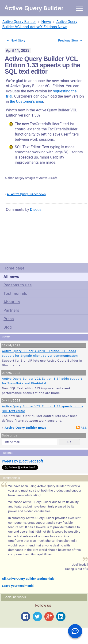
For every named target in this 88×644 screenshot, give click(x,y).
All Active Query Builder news (26, 194)
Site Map (12, 240)
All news (11, 277)
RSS (84, 428)
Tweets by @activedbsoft (22, 461)
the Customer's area (27, 101)
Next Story (18, 40)
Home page (14, 268)
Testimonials (15, 294)
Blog (8, 327)
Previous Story (68, 40)
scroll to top (76, 237)
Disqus (36, 210)
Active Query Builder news (25, 428)
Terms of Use (24, 240)
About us (12, 302)
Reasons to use (18, 285)
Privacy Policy (38, 240)
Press (9, 319)
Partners (11, 310)
